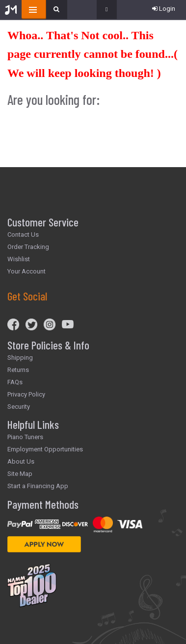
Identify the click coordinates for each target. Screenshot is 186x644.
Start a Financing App (38, 486)
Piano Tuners (25, 437)
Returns (18, 370)
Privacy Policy (26, 394)
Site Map (20, 474)
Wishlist (19, 259)
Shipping (20, 358)
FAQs (15, 382)
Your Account (27, 271)
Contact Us (23, 235)
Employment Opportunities (45, 449)
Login (164, 9)
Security (19, 407)
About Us (21, 461)
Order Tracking (28, 247)
